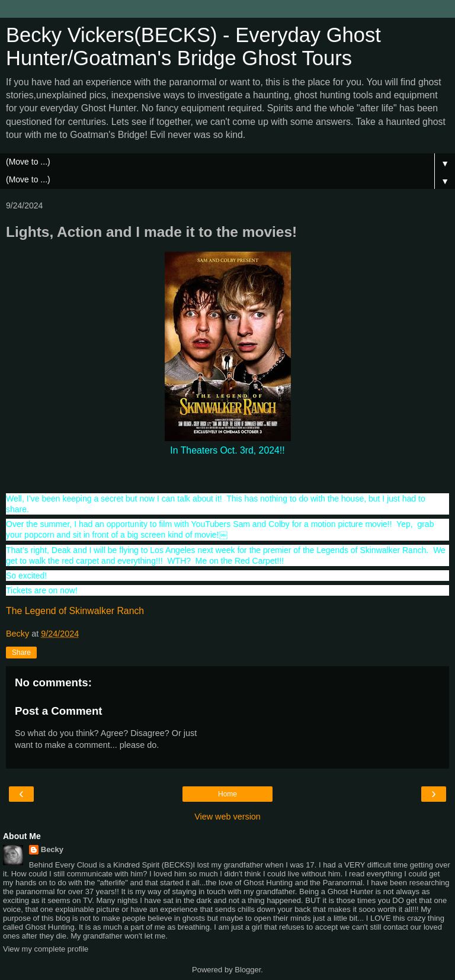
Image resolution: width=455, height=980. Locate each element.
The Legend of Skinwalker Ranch (75, 611)
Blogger (248, 970)
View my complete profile (46, 949)
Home (227, 794)
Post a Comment (59, 711)
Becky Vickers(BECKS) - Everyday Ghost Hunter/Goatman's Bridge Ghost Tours (193, 46)
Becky (52, 849)
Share (21, 653)
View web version (227, 817)
